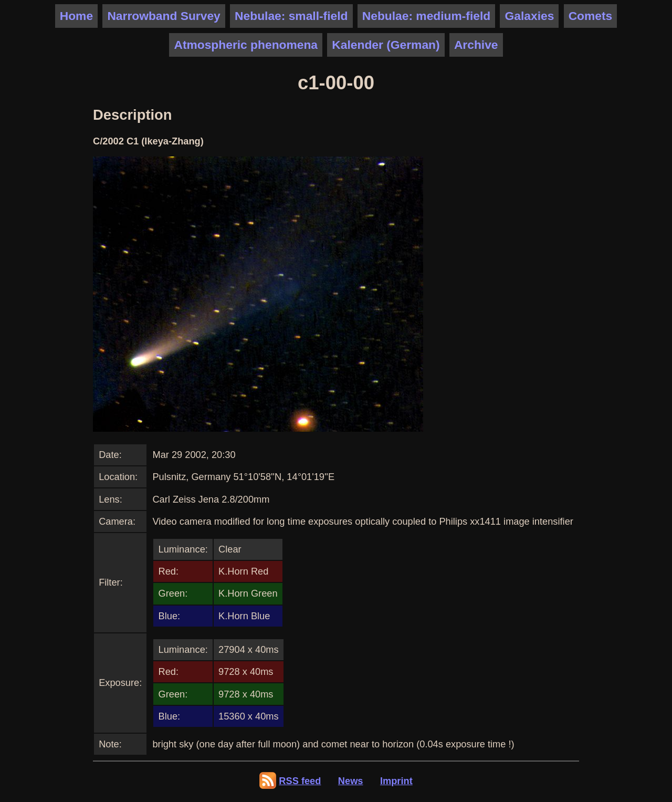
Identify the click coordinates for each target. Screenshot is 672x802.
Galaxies (530, 16)
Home (76, 16)
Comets (591, 16)
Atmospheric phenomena (246, 45)
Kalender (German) (386, 45)
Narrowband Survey (164, 16)
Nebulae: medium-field (426, 16)
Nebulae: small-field (291, 16)
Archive (476, 45)
